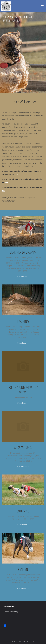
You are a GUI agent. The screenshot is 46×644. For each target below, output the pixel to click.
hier (17, 174)
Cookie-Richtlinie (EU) (12, 612)
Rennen (23, 569)
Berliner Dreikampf (23, 252)
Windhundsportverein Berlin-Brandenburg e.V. (18, 18)
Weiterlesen (23, 277)
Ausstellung (23, 448)
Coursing (23, 511)
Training (23, 321)
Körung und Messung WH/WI (23, 390)
